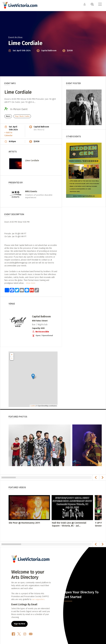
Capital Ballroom (49, 51)
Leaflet (33, 406)
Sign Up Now (19, 624)
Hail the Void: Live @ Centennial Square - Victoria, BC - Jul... (69, 524)
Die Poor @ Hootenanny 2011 (24, 523)
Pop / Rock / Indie (22, 116)
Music (8, 116)
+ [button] (12, 355)
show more (31, 283)
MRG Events (31, 191)
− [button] (12, 358)
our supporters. (39, 599)
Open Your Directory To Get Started (81, 595)
